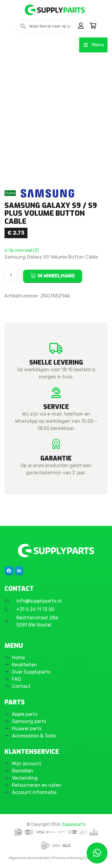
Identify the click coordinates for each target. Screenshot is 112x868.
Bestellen (23, 771)
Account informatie (34, 792)
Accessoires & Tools (34, 736)
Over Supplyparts (31, 672)
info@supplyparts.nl (39, 601)
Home (18, 658)
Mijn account (27, 764)
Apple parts (25, 714)
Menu (93, 45)
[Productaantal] (13, 276)
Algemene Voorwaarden (29, 858)
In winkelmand (56, 276)
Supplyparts (74, 824)
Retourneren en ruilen (37, 785)
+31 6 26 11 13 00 (35, 609)
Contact (21, 686)
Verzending (25, 778)
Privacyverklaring (68, 858)
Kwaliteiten (24, 665)
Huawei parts (27, 729)
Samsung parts (29, 721)
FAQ (16, 679)
